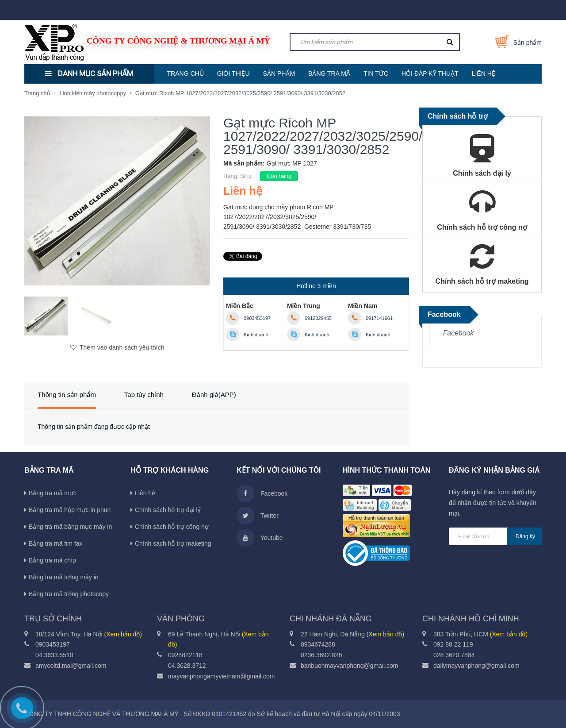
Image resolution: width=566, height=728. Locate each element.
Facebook (458, 333)
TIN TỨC (376, 73)
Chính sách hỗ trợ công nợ (172, 527)
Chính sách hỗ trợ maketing (173, 543)
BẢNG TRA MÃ (329, 73)
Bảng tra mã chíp (52, 560)
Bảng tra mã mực (53, 493)
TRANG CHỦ (185, 73)
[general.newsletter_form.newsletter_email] (495, 536)
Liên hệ (145, 493)
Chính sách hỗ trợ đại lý (168, 510)
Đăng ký (525, 536)
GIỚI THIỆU (233, 73)
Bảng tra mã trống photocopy (69, 594)
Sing (246, 176)
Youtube (260, 538)
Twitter (258, 516)
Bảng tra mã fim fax (56, 543)
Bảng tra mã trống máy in (64, 577)
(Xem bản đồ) (123, 634)
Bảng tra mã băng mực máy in (70, 527)
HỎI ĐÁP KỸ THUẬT (430, 73)
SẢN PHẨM (279, 73)
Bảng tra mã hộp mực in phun (70, 510)
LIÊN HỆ (484, 73)
